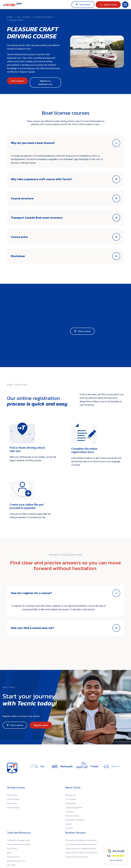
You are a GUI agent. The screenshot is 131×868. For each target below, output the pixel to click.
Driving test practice (16, 861)
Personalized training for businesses (81, 840)
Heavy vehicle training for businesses (82, 852)
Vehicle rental (13, 857)
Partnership (71, 803)
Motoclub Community (75, 820)
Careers (69, 824)
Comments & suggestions (18, 840)
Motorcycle (12, 803)
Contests (70, 812)
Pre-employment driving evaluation (81, 844)
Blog (9, 852)
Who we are (71, 795)
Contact (69, 828)
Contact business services (77, 857)
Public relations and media (19, 844)
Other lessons (13, 799)
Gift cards (11, 865)
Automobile (12, 795)
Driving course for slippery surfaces (81, 848)
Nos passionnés (72, 816)
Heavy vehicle (13, 807)
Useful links (12, 848)
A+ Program (71, 799)
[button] (125, 5)
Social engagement (74, 807)
